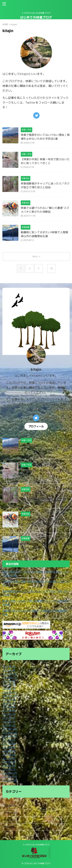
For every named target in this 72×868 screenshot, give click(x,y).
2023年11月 (10, 733)
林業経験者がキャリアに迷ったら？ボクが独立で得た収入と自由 (45, 185)
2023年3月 (9, 762)
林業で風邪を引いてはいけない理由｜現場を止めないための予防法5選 (45, 137)
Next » (36, 256)
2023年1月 (9, 769)
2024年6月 (9, 707)
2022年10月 (10, 780)
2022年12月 (10, 773)
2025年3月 (9, 681)
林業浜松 (9, 820)
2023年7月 (9, 747)
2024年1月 (9, 725)
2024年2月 (9, 722)
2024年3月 (9, 718)
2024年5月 (9, 711)
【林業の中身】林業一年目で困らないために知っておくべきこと (45, 161)
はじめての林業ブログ (36, 17)
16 (51, 268)
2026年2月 (9, 667)
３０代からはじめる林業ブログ (36, 845)
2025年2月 (9, 685)
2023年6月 (9, 751)
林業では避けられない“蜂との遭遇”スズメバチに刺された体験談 (45, 210)
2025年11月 (10, 678)
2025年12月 (10, 674)
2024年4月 (9, 714)
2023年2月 (9, 766)
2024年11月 (10, 696)
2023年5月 (9, 755)
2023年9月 (9, 740)
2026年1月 (9, 670)
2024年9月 (9, 700)
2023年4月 (9, 758)
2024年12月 (10, 692)
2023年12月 (10, 729)
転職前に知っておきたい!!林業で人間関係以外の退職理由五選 (44, 234)
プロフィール (36, 426)
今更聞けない (12, 806)
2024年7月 (9, 703)
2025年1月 (9, 689)
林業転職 (9, 827)
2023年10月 (10, 736)
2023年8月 (9, 744)
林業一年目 (10, 813)
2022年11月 (10, 777)
